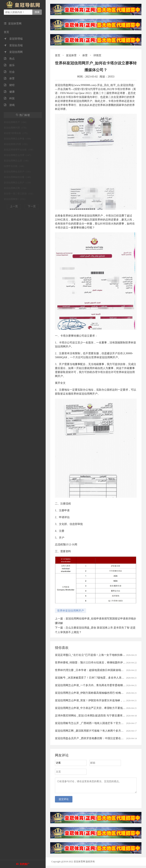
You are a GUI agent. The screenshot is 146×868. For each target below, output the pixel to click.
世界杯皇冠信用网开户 (71, 611)
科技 (9, 98)
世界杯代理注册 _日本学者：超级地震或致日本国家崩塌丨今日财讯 (95, 670)
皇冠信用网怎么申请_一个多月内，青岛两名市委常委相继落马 (92, 685)
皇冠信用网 (13, 52)
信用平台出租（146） (15, 166)
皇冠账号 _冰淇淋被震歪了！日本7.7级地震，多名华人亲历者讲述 (94, 678)
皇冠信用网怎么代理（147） (18, 155)
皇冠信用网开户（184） (16, 122)
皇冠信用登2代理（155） (16, 144)
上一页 (14, 206)
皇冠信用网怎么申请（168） (18, 139)
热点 (9, 59)
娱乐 (9, 65)
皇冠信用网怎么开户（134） (18, 183)
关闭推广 (25, 864)
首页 (6, 32)
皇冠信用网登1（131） (15, 199)
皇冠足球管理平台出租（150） (19, 150)
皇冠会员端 (13, 45)
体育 (9, 79)
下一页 (32, 206)
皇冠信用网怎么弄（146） (17, 161)
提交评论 (64, 801)
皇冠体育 (71, 55)
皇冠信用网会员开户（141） (18, 172)
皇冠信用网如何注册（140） (18, 177)
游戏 (9, 105)
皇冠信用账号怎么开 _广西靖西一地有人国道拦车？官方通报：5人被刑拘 (98, 723)
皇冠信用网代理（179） (16, 128)
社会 (9, 72)
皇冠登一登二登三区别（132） (19, 194)
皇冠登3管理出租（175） (16, 133)
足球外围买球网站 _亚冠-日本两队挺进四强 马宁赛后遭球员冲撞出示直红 (98, 716)
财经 (9, 85)
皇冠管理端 (13, 39)
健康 (9, 92)
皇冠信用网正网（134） (16, 188)
